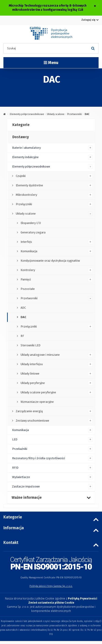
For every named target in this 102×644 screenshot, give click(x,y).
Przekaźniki (20, 449)
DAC (23, 317)
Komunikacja (29, 251)
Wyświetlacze (21, 477)
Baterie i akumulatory (26, 148)
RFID (15, 468)
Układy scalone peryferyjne (38, 392)
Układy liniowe (30, 374)
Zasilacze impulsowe (26, 486)
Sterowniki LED (30, 345)
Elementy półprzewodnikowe (27, 114)
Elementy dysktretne (29, 185)
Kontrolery (27, 270)
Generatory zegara (33, 232)
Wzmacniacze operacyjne (37, 402)
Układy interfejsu (31, 364)
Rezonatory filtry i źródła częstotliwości (39, 458)
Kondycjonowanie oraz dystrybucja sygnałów (50, 261)
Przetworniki (75, 114)
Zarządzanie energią (29, 411)
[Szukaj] (93, 48)
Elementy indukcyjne (25, 157)
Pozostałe (27, 289)
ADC (23, 308)
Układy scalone (56, 114)
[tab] (51, 125)
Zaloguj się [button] (90, 20)
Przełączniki (24, 204)
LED (15, 439)
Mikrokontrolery (26, 195)
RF (22, 336)
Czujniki (20, 176)
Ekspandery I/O (30, 223)
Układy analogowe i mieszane (40, 355)
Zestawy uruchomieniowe (32, 421)
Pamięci (25, 279)
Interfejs (26, 242)
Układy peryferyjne (32, 383)
